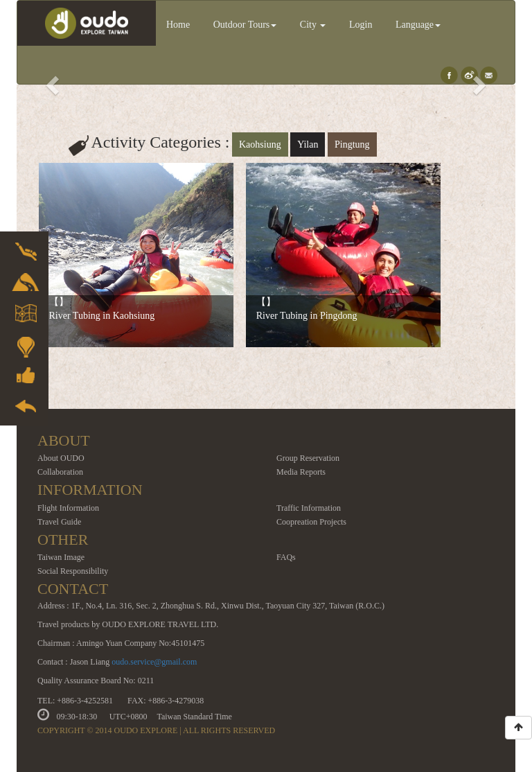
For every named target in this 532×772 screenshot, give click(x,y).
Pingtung (352, 144)
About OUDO (61, 458)
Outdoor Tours (245, 25)
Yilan (308, 144)
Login (361, 25)
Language (418, 25)
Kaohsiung (260, 144)
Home (178, 25)
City (313, 25)
